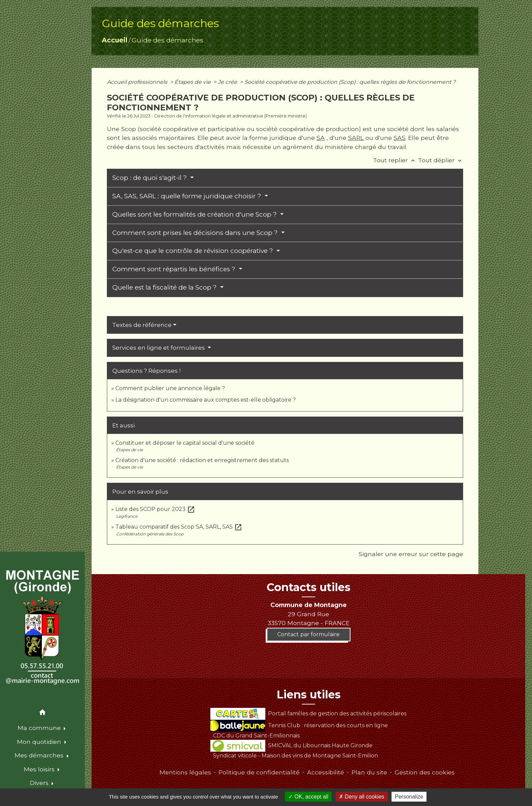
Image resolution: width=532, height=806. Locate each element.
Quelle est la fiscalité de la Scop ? (165, 287)
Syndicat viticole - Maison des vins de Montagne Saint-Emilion (296, 756)
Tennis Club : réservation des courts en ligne (299, 725)
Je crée (228, 82)
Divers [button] (40, 783)
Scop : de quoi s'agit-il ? (150, 178)
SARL (356, 138)
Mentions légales (185, 772)
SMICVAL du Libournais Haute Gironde (291, 745)
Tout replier (395, 160)
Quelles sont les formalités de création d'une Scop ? (195, 214)
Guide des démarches (167, 40)
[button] (42, 713)
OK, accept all (308, 797)
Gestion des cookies (425, 772)
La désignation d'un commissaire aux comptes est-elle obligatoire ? (206, 400)
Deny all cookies (362, 797)
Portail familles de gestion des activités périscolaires (308, 713)
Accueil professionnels (138, 82)
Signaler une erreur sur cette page (411, 554)
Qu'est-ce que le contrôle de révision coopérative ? (194, 251)
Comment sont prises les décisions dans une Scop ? (196, 233)
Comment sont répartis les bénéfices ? (175, 269)
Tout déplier (441, 160)
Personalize (409, 797)
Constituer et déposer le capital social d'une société (185, 443)
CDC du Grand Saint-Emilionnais (256, 736)
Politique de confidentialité (259, 772)
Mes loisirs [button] (40, 769)
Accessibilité (326, 772)
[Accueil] (42, 628)
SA (321, 138)
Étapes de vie (193, 82)
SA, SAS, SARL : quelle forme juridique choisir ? (188, 196)
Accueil (115, 40)
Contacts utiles (309, 587)
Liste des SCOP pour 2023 (155, 509)
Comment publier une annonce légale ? (170, 388)
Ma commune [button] (40, 728)
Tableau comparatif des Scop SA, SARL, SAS (179, 527)
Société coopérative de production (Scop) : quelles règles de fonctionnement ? (350, 82)
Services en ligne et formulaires (159, 348)
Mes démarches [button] (40, 755)
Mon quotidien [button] (40, 742)
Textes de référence (142, 325)
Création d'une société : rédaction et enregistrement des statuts (202, 460)
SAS (400, 138)
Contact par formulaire (308, 634)
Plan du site (369, 772)
